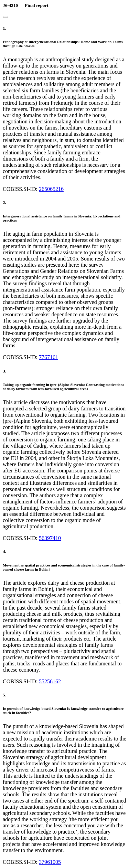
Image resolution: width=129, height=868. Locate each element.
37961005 (50, 862)
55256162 (50, 681)
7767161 (49, 357)
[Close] (6, 17)
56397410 (50, 538)
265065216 (51, 189)
